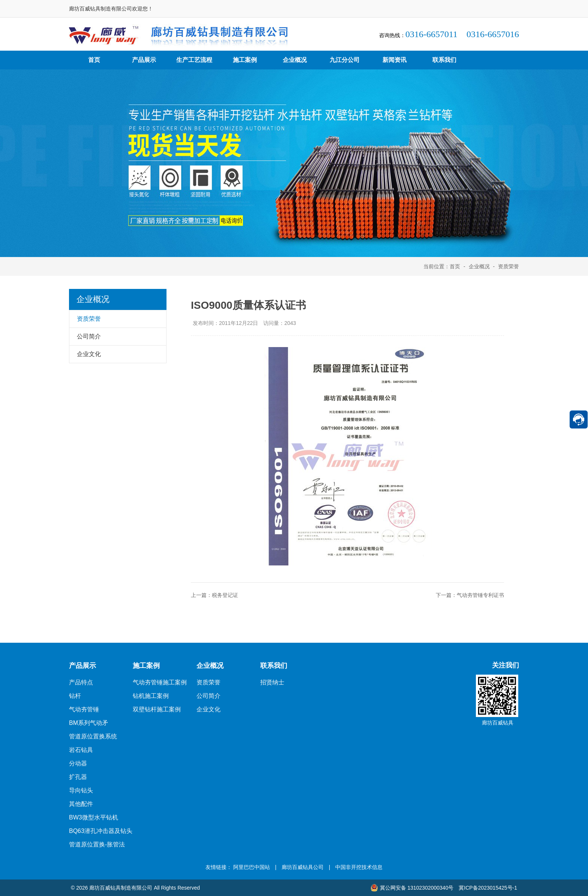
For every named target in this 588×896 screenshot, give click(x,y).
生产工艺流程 (194, 60)
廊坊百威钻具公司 (303, 867)
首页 (94, 60)
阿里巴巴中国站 (252, 867)
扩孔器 (78, 777)
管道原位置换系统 (93, 736)
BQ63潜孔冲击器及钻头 (101, 831)
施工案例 (245, 60)
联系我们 (444, 60)
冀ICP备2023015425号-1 (488, 888)
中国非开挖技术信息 (359, 867)
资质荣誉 (508, 266)
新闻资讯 (394, 60)
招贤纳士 (272, 682)
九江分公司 (345, 60)
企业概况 (295, 60)
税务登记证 (225, 595)
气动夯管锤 (84, 709)
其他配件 (81, 804)
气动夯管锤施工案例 (160, 682)
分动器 (78, 763)
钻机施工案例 (151, 696)
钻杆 (75, 696)
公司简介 (208, 696)
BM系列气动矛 (88, 723)
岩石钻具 (81, 750)
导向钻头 (81, 790)
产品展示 (144, 60)
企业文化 (208, 709)
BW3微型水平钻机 (94, 817)
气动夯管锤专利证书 (480, 595)
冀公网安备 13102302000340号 (412, 888)
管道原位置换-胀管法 (97, 844)
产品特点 (81, 682)
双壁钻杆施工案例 (157, 709)
